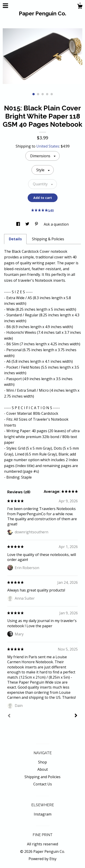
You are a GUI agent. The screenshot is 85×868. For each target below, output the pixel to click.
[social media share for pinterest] (37, 224)
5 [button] (52, 94)
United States (48, 146)
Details (15, 239)
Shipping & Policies (48, 239)
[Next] (76, 716)
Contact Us (43, 784)
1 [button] (34, 94)
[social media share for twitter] (28, 224)
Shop (42, 762)
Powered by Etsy (42, 859)
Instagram (43, 814)
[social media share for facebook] (19, 224)
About (43, 769)
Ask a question (56, 224)
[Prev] (9, 716)
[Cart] (80, 7)
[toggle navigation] (5, 6)
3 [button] (43, 94)
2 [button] (38, 94)
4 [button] (47, 94)
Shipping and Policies (42, 777)
